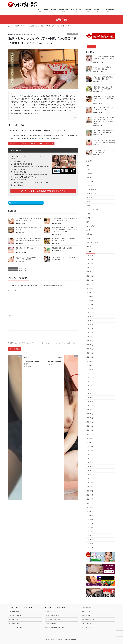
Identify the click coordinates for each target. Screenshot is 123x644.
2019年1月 (90, 548)
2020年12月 (90, 471)
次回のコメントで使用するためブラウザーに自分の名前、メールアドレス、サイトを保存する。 (43, 343)
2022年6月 (90, 398)
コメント (12, 290)
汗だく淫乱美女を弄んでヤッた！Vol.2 (63, 257)
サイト (10, 334)
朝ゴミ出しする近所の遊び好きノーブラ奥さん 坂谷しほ (104, 68)
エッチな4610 (91, 185)
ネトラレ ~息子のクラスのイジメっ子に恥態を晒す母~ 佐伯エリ (104, 109)
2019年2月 (90, 544)
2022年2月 (90, 414)
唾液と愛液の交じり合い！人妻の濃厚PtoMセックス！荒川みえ (104, 88)
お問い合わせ (86, 615)
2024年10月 (90, 312)
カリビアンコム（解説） (28, 143)
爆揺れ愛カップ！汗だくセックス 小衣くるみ (29, 249)
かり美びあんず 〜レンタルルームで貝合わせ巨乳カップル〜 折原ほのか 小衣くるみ (29, 240)
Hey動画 (89, 173)
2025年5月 (90, 300)
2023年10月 (90, 357)
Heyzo (88, 169)
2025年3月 (90, 308)
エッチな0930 (91, 181)
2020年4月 (90, 503)
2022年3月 (90, 410)
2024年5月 (90, 329)
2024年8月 (90, 317)
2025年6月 (90, 296)
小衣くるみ (23, 270)
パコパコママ (91, 198)
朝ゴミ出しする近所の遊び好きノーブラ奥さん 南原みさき (104, 78)
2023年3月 (90, 361)
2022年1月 (90, 418)
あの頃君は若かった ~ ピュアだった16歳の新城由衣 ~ (104, 151)
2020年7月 (90, 491)
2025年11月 (90, 276)
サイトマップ (86, 628)
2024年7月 (90, 321)
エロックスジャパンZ (93, 189)
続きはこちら (14, 143)
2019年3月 (90, 540)
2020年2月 (90, 511)
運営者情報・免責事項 (89, 620)
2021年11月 (90, 426)
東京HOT (89, 234)
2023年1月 (90, 369)
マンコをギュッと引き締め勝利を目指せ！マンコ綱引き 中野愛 (104, 131)
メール (11, 325)
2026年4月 (90, 256)
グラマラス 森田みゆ (54, 362)
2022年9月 (90, 385)
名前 (11, 315)
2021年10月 (90, 430)
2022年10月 (90, 381)
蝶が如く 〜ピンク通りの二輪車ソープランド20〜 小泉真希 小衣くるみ (29, 258)
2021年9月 (90, 434)
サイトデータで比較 (15, 611)
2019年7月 (90, 523)
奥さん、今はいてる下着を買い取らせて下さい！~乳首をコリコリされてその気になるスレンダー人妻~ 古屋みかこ (104, 120)
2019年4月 (90, 536)
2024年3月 (90, 337)
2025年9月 (90, 284)
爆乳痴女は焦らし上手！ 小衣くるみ (63, 248)
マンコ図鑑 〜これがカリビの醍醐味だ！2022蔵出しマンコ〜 (64, 240)
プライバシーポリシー (89, 624)
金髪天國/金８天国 (92, 242)
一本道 (89, 214)
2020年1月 (90, 515)
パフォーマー (91, 202)
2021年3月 (90, 458)
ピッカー (89, 206)
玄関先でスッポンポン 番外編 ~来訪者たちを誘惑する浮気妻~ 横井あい (104, 99)
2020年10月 (90, 479)
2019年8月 (90, 519)
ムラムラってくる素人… (94, 210)
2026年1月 (90, 268)
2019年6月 (90, 527)
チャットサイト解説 (15, 624)
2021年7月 (90, 442)
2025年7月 (90, 292)
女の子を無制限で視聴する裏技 (55, 628)
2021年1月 (90, 467)
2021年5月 (90, 450)
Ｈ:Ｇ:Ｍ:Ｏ (90, 246)
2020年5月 (90, 499)
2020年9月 (90, 483)
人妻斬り (89, 218)
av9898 (89, 165)
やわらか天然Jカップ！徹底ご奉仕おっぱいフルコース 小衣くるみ (64, 219)
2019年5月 (90, 531)
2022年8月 (90, 389)
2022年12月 (90, 373)
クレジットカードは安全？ (53, 620)
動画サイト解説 (14, 620)
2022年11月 (90, 377)
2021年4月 (90, 454)
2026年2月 (90, 264)
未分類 (89, 230)
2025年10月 (90, 280)
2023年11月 (90, 353)
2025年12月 (90, 272)
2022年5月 (90, 402)
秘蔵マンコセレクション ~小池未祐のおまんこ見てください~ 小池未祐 (104, 141)
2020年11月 (90, 475)
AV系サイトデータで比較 (46, 143)
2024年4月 (90, 333)
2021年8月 (90, 438)
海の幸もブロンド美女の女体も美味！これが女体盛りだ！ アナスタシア (104, 58)
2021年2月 (90, 462)
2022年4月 (90, 406)
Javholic (89, 177)
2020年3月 (90, 507)
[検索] (92, 47)
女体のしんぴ (91, 226)
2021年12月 (90, 422)
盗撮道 (89, 238)
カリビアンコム (73, 34)
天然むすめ (90, 222)
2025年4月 (90, 304)
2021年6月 (90, 446)
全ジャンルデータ (16, 615)
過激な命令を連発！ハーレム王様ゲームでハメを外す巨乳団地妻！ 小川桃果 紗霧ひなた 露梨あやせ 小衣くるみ (65, 230)
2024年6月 (90, 325)
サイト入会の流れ (51, 611)
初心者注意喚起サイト (52, 615)
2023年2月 (90, 365)
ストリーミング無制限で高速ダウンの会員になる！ (43, 191)
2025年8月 (90, 288)
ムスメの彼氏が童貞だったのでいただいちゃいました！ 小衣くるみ (29, 219)
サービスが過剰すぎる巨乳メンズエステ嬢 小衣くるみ (29, 229)
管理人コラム (86, 611)
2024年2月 (90, 341)
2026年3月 (90, 260)
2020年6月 (90, 495)
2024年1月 (90, 345)
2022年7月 (90, 393)
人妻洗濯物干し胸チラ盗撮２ (32, 363)
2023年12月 (90, 349)
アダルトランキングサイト (17, 628)
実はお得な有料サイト (52, 624)
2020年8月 (90, 487)
